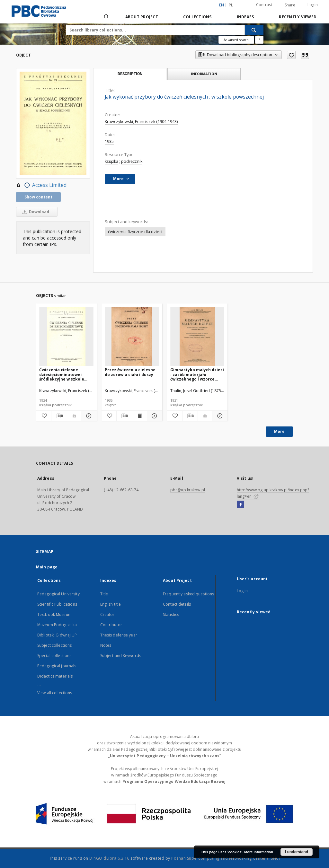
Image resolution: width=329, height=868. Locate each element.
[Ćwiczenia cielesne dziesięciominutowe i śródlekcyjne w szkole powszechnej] (66, 337)
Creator (107, 614)
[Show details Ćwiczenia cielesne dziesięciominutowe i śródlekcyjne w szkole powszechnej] (88, 416)
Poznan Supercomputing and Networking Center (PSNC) (226, 858)
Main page (47, 567)
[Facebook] (240, 505)
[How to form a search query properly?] (259, 40)
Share (290, 5)
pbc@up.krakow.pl (188, 490)
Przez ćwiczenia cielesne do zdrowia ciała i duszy (130, 372)
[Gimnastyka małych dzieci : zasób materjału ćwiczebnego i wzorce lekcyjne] (197, 337)
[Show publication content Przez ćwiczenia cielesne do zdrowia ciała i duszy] (139, 416)
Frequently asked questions (188, 594)
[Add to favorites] (291, 55)
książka (111, 161)
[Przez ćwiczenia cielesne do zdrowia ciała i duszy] (132, 337)
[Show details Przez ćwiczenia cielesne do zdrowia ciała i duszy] (154, 416)
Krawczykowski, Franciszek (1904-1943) (141, 122)
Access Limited (41, 185)
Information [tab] (204, 74)
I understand (297, 852)
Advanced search (236, 40)
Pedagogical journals (57, 666)
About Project (142, 17)
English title (111, 604)
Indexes (245, 17)
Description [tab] (130, 74)
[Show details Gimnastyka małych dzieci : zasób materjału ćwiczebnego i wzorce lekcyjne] (219, 416)
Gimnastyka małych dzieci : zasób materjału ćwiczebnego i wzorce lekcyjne (197, 374)
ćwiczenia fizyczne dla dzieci (135, 232)
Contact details (177, 604)
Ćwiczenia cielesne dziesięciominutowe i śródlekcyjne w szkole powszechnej (62, 374)
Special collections (54, 656)
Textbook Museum (54, 614)
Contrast (264, 5)
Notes (106, 645)
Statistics (171, 614)
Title (104, 594)
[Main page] (106, 17)
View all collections (55, 693)
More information (259, 852)
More (279, 431)
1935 (109, 141)
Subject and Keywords (121, 656)
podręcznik (132, 161)
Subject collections (54, 645)
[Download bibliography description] (59, 416)
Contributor (111, 625)
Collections (197, 17)
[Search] (254, 30)
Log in (242, 591)
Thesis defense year (119, 635)
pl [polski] (231, 5)
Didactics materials (55, 676)
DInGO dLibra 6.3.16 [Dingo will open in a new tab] (109, 858)
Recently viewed (298, 17)
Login (313, 5)
